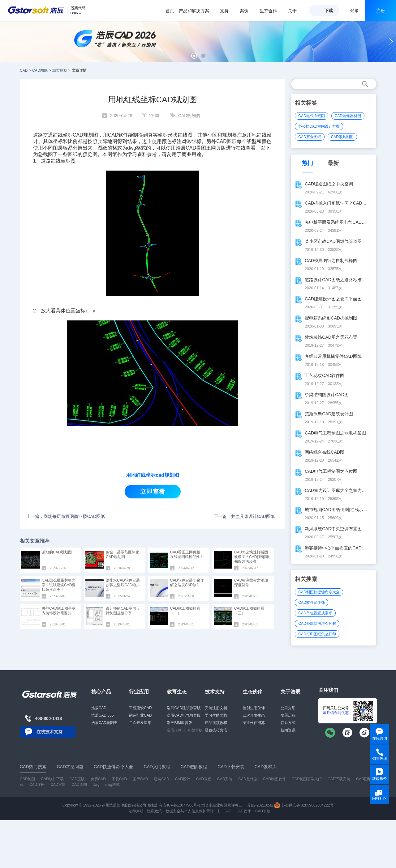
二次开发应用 (140, 723)
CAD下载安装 (339, 779)
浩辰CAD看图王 (104, 723)
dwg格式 (113, 785)
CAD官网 (58, 785)
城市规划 (60, 70)
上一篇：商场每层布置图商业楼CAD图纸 (66, 516)
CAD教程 (204, 779)
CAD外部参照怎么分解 (317, 624)
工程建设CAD (140, 708)
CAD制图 (27, 779)
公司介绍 (288, 708)
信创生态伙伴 (254, 708)
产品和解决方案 (197, 11)
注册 (381, 11)
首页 (170, 11)
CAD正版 (77, 779)
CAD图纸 (40, 70)
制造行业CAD (140, 715)
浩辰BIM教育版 (179, 723)
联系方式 (288, 723)
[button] (194, 56)
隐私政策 (154, 811)
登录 (355, 11)
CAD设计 (183, 779)
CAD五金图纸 (310, 137)
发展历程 (288, 715)
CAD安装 (225, 779)
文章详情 (79, 70)
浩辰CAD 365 (103, 715)
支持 (228, 11)
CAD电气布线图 (311, 116)
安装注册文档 (216, 708)
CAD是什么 (248, 779)
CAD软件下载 (52, 779)
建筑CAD (161, 779)
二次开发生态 (254, 715)
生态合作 (271, 11)
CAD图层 (226, 141)
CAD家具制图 (342, 137)
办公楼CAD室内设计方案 (319, 126)
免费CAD (98, 779)
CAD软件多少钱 (311, 603)
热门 (308, 163)
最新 (333, 163)
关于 (296, 11)
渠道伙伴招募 (254, 723)
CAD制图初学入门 (307, 779)
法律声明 (136, 811)
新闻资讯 (288, 730)
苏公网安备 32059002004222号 (304, 805)
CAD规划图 (189, 116)
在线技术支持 (49, 732)
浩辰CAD (99, 708)
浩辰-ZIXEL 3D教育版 (185, 730)
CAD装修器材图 (348, 116)
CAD (24, 70)
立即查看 (153, 492)
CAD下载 (263, 811)
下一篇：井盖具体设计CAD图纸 (244, 516)
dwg (96, 785)
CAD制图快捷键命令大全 (319, 592)
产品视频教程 (216, 723)
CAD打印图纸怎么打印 (317, 634)
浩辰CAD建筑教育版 (184, 708)
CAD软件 (118, 135)
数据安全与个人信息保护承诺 (190, 811)
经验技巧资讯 (216, 730)
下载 (329, 11)
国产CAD (140, 779)
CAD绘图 (79, 785)
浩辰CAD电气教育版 (184, 715)
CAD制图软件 (275, 779)
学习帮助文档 (216, 715)
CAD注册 (37, 785)
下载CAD (119, 779)
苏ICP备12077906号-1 (182, 805)
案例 (247, 11)
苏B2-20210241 (260, 805)
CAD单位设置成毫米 (315, 613)
